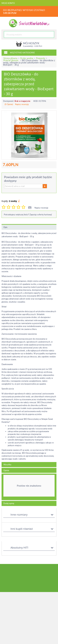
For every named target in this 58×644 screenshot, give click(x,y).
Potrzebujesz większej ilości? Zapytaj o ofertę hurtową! (28, 215)
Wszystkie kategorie (19, 52)
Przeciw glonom (11, 60)
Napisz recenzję (22, 104)
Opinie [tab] (6, 470)
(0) (30, 207)
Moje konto (8, 3)
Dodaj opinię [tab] (9, 503)
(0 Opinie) (9, 104)
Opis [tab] (5, 227)
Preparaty (41, 58)
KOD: (36, 101)
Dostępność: (9, 101)
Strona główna (10, 58)
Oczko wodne (27, 58)
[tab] (29, 487)
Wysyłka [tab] (7, 464)
